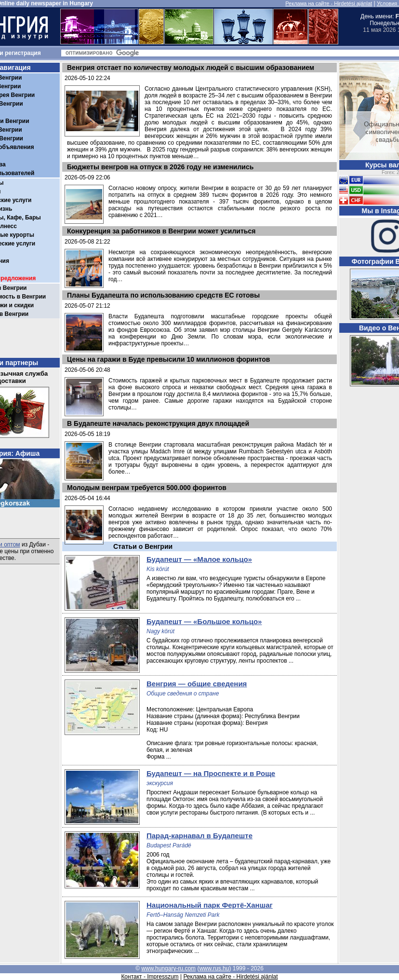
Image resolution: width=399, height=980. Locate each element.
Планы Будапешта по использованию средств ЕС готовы (163, 295)
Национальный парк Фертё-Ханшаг (210, 905)
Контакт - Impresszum (150, 977)
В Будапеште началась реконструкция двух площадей (158, 423)
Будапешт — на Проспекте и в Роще (211, 773)
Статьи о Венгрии (143, 546)
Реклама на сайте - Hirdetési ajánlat (329, 3)
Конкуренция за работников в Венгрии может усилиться (161, 231)
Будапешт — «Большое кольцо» (204, 621)
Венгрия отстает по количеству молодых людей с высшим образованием (191, 68)
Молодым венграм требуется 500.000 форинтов (147, 488)
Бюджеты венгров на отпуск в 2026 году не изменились (160, 167)
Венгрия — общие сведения (197, 684)
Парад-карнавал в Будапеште (199, 836)
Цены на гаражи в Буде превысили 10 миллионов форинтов (168, 359)
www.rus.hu (214, 968)
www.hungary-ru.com (168, 968)
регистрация (23, 53)
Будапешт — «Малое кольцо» (199, 559)
